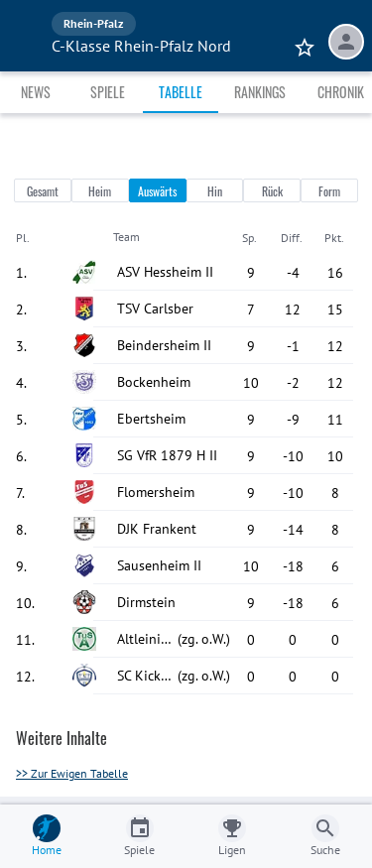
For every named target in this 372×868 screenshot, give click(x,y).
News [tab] (36, 92)
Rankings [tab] (260, 92)
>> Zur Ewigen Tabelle (72, 773)
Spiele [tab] (108, 92)
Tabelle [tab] (181, 92)
